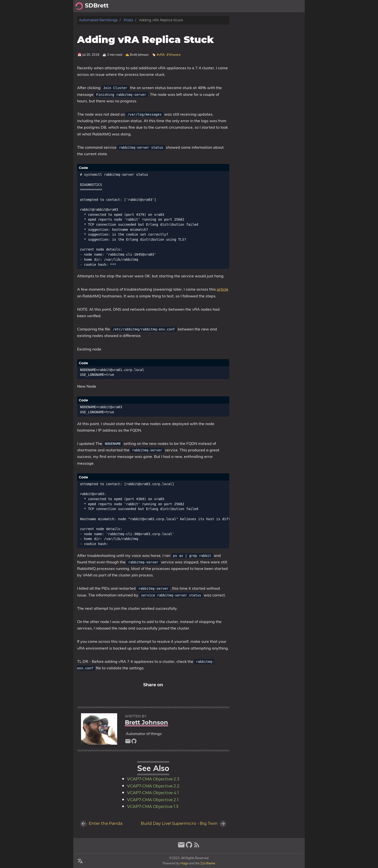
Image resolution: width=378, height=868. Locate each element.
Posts (262, 6)
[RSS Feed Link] (197, 847)
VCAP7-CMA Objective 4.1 (153, 793)
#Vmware (174, 55)
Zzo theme (208, 863)
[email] (128, 742)
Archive (295, 6)
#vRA (161, 55)
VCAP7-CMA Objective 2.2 (153, 786)
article (223, 289)
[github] (134, 742)
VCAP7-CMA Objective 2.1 (153, 800)
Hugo (184, 863)
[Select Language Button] (80, 861)
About (277, 6)
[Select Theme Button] (248, 6)
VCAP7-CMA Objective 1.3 (153, 807)
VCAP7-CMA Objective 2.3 (153, 779)
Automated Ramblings (98, 20)
